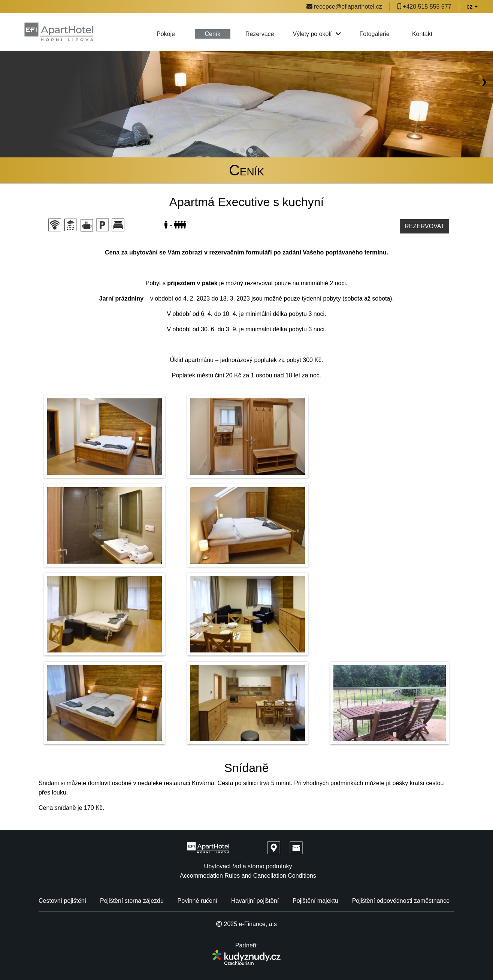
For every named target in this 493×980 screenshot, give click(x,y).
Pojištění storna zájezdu (132, 901)
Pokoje (166, 34)
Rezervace (260, 34)
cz (472, 7)
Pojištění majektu (315, 901)
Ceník (213, 34)
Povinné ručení (198, 901)
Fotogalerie (375, 34)
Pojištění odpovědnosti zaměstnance (401, 901)
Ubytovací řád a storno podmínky (248, 866)
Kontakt (422, 34)
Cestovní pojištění (62, 901)
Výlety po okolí (317, 34)
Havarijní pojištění (255, 901)
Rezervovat (424, 226)
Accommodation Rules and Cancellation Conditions (248, 876)
